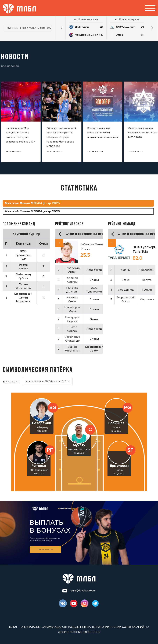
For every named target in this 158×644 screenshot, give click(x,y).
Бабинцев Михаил (93, 244)
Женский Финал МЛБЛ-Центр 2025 (32, 211)
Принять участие (45, 549)
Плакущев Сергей (72, 319)
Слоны (126, 270)
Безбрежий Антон (72, 270)
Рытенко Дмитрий (72, 290)
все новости (10, 66)
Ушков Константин (72, 349)
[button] (61, 28)
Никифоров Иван (72, 309)
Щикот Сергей (72, 329)
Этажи (120, 35)
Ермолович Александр (72, 339)
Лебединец (82, 27)
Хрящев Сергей (72, 280)
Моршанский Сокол (87, 35)
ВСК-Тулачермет (126, 27)
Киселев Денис (72, 299)
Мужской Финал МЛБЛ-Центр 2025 (32, 203)
